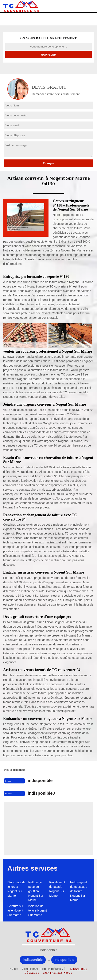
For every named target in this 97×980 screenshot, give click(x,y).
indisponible (40, 780)
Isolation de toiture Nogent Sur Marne (38, 910)
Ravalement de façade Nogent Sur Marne (57, 889)
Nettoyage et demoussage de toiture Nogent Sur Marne (79, 891)
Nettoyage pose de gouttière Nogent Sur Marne (36, 891)
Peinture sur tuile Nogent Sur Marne (15, 910)
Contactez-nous (58, 973)
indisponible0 (41, 793)
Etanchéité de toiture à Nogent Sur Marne (16, 889)
